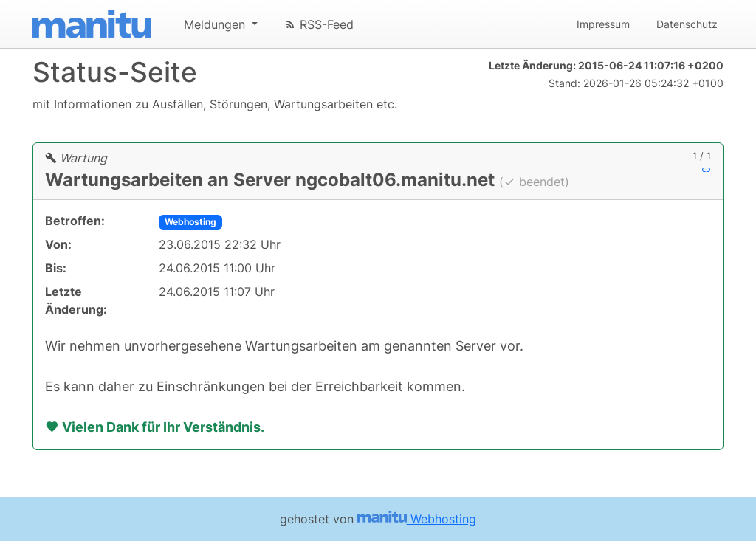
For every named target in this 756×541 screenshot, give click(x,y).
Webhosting (190, 222)
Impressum (603, 24)
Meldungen (216, 24)
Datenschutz (687, 24)
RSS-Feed (319, 24)
